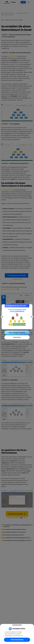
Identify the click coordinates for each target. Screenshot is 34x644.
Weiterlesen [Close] (17, 337)
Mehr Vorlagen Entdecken (17, 333)
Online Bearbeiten (17, 640)
